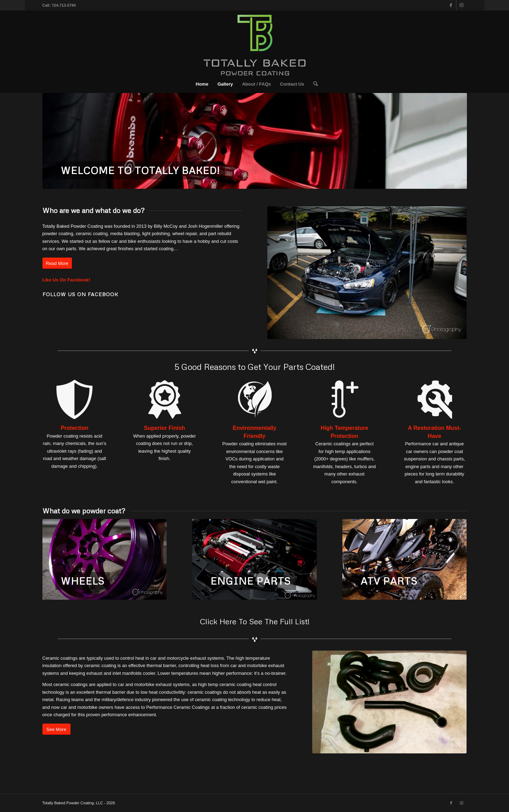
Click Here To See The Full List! (255, 621)
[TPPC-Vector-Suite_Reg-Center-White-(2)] (255, 43)
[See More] (56, 729)
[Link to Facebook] (451, 5)
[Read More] (57, 263)
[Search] (313, 84)
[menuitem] (202, 84)
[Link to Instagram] (462, 5)
